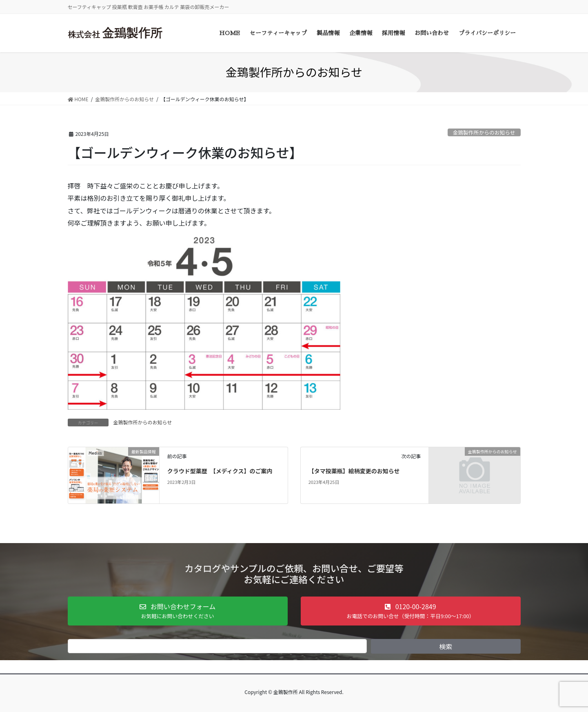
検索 (446, 646)
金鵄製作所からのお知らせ (484, 132)
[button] (178, 611)
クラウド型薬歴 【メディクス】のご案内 (220, 471)
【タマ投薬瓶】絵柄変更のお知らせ (354, 471)
